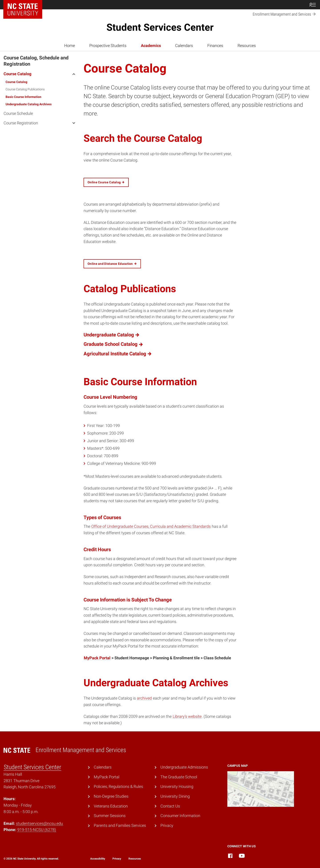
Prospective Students (108, 46)
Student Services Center (160, 27)
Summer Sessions (110, 816)
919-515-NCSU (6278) (37, 830)
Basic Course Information (23, 97)
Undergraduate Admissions (184, 767)
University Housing (177, 786)
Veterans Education (111, 806)
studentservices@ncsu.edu (39, 823)
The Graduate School (179, 777)
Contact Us (170, 806)
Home (70, 46)
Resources (247, 46)
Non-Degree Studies (111, 796)
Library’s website (187, 716)
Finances (215, 46)
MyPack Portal (97, 658)
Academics (151, 46)
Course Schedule (18, 113)
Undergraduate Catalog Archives (29, 104)
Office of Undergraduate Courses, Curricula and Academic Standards (151, 526)
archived (144, 698)
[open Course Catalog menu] (74, 74)
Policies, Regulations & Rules (118, 786)
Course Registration (21, 123)
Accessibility (98, 859)
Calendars (184, 46)
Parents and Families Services (120, 825)
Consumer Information (180, 816)
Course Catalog (17, 74)
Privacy (167, 825)
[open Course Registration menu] (74, 123)
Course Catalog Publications (25, 89)
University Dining (175, 796)
